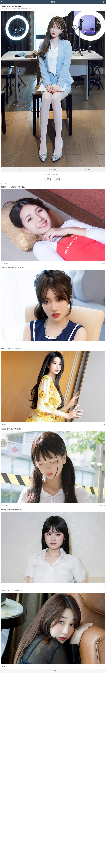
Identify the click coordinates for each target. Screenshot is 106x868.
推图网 (53, 2)
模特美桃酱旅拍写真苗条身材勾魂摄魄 (13, 268)
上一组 (18, 169)
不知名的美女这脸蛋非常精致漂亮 (11, 429)
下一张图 (88, 169)
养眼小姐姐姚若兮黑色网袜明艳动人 (12, 510)
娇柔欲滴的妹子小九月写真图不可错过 (13, 590)
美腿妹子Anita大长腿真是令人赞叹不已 (13, 187)
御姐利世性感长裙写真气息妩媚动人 (12, 348)
